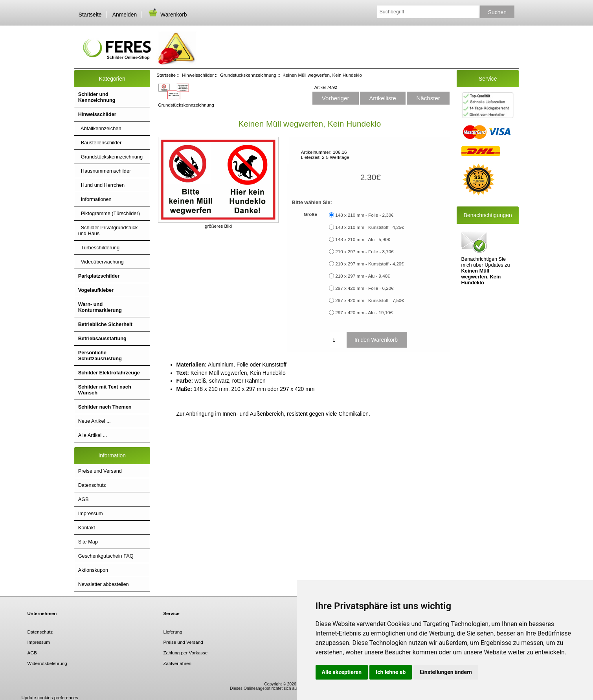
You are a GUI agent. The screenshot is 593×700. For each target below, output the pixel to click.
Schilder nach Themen (105, 407)
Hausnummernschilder (105, 171)
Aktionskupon (93, 570)
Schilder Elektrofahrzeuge (109, 373)
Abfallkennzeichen (100, 128)
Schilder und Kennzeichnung (97, 97)
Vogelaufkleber (96, 290)
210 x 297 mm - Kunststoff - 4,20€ (369, 264)
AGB (84, 499)
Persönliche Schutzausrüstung (100, 356)
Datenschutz (92, 485)
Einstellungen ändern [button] (446, 672)
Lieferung (173, 632)
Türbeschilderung (99, 248)
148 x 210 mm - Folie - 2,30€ (364, 215)
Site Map (88, 542)
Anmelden (125, 15)
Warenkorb (167, 15)
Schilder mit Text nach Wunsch (105, 390)
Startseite (90, 15)
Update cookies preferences (50, 697)
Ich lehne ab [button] (391, 672)
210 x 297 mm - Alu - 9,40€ (363, 276)
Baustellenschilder (100, 143)
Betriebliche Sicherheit (105, 324)
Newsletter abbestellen (104, 584)
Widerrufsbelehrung (47, 663)
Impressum (91, 513)
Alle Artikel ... (93, 435)
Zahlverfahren (177, 663)
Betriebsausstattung (102, 338)
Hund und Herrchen (101, 185)
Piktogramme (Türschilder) (109, 213)
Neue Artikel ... (95, 421)
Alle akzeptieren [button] (342, 672)
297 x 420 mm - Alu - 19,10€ (364, 312)
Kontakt (87, 528)
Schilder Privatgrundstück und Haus (108, 230)
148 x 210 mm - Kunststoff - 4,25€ (369, 227)
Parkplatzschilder (99, 276)
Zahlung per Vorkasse (185, 653)
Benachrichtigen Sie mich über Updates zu (486, 258)
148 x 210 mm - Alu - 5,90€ (363, 239)
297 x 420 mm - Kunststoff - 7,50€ (369, 300)
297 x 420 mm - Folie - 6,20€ (364, 288)
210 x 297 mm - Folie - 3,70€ (364, 251)
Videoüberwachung (101, 262)
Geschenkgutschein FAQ (106, 556)
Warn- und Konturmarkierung (100, 307)
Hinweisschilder (198, 75)
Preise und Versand (100, 471)
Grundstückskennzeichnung (248, 75)
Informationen (95, 199)
